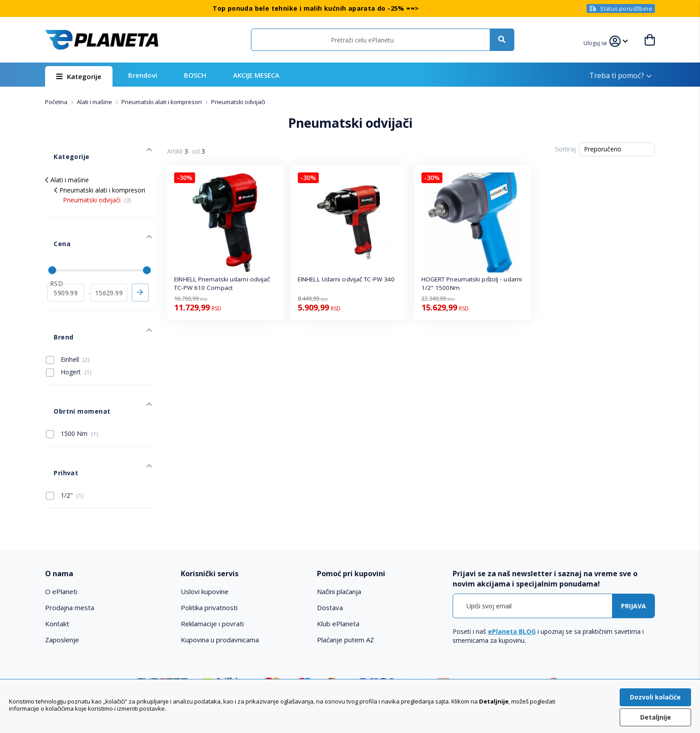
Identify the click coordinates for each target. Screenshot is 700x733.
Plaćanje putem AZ (346, 572)
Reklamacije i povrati (212, 556)
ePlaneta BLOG (512, 563)
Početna (57, 102)
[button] (600, 42)
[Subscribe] (633, 538)
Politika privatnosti (209, 540)
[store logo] (102, 40)
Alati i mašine (95, 102)
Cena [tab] (53, 222)
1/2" (65, 427)
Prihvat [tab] (57, 409)
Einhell (68, 317)
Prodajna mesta (70, 540)
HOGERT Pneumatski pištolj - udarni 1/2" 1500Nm (472, 283)
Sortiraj (565, 149)
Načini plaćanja (339, 524)
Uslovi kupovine (205, 524)
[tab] (107, 506)
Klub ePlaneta (338, 556)
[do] (109, 263)
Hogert (69, 330)
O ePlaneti (61, 524)
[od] (66, 263)
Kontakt (57, 556)
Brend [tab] (54, 299)
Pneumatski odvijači (97, 187)
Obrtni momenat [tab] (72, 360)
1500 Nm (72, 378)
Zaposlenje (62, 572)
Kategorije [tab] (62, 148)
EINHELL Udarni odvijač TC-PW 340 (346, 279)
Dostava (330, 540)
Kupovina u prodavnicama (220, 572)
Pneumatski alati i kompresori (162, 102)
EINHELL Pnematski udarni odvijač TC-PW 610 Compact (222, 283)
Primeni (140, 263)
